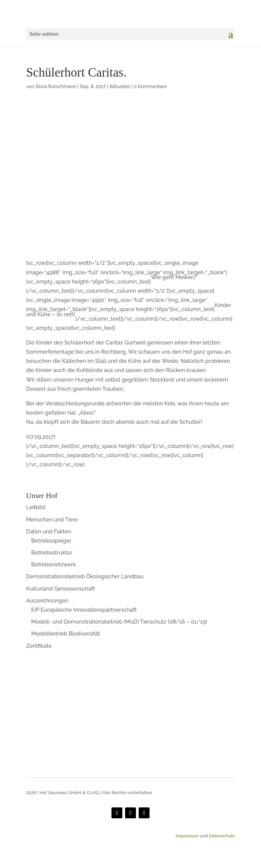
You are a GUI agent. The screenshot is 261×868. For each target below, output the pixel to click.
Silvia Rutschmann (56, 86)
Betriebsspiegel (51, 541)
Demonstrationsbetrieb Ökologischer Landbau (85, 576)
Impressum (187, 836)
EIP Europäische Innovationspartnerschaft (84, 610)
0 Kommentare (150, 86)
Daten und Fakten (49, 532)
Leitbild (36, 507)
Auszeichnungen (47, 601)
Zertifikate (39, 646)
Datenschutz (222, 836)
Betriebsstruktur (52, 553)
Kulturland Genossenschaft (61, 589)
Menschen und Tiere (52, 520)
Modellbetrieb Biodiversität (66, 634)
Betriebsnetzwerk (54, 565)
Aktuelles (120, 86)
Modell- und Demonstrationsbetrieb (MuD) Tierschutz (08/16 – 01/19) (119, 622)
